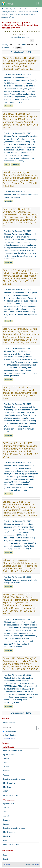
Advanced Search (9, 739)
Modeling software (10, 783)
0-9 (4, 32)
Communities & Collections (13, 751)
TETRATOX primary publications (27, 12)
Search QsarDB (9, 732)
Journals (6, 767)
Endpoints (7, 771)
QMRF (5, 791)
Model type (7, 787)
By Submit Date (9, 755)
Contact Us (6, 865)
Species (6, 775)
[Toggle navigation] (38, 4)
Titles (5, 763)
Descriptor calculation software (14, 779)
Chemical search (9, 723)
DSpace (37, 865)
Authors (6, 759)
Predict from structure (11, 795)
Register (6, 859)
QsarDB (8, 4)
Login (5, 855)
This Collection (9, 735)
